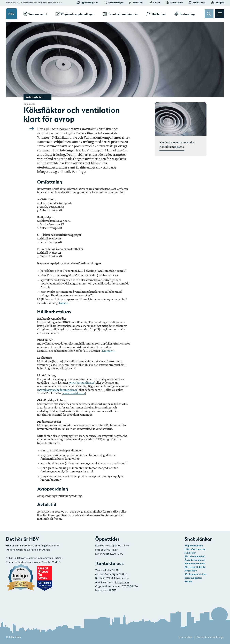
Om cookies (185, 637)
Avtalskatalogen (114, 3)
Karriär (155, 3)
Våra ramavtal (35, 14)
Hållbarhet (156, 14)
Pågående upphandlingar (75, 14)
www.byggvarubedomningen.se (58, 390)
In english (218, 3)
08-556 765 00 (111, 570)
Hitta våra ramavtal (195, 549)
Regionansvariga (194, 546)
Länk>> (64, 303)
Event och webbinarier (120, 14)
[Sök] (209, 14)
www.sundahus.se (74, 393)
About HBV (191, 571)
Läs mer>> (109, 351)
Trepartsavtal (174, 3)
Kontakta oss (197, 3)
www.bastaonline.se (82, 383)
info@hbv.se (122, 583)
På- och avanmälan (195, 556)
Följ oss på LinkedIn (195, 567)
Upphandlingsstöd (87, 3)
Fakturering (185, 14)
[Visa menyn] (220, 14)
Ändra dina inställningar (210, 637)
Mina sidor (136, 3)
